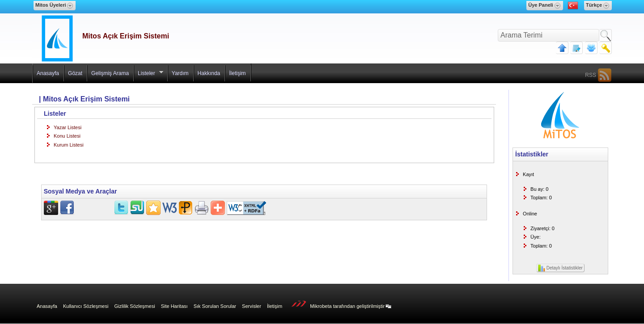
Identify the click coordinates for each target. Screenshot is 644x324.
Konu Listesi (67, 136)
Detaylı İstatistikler (560, 268)
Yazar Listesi (68, 127)
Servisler (252, 306)
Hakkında (209, 73)
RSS (591, 75)
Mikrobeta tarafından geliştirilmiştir (339, 305)
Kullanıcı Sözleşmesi (86, 306)
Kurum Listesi (69, 145)
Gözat (75, 73)
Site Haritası (174, 306)
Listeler (148, 75)
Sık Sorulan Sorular (215, 306)
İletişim (237, 73)
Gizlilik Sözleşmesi (135, 306)
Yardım (180, 73)
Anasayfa (48, 73)
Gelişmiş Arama (110, 73)
